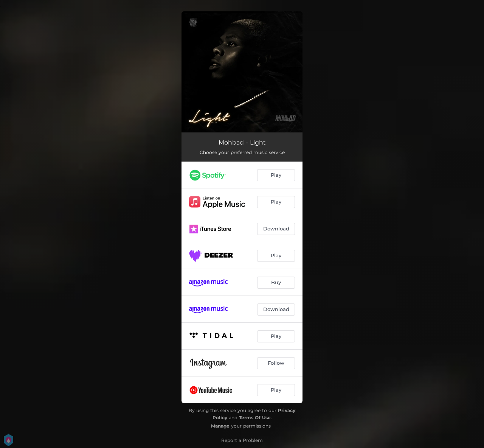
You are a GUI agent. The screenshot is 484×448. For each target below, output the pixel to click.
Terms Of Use (255, 418)
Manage (220, 426)
